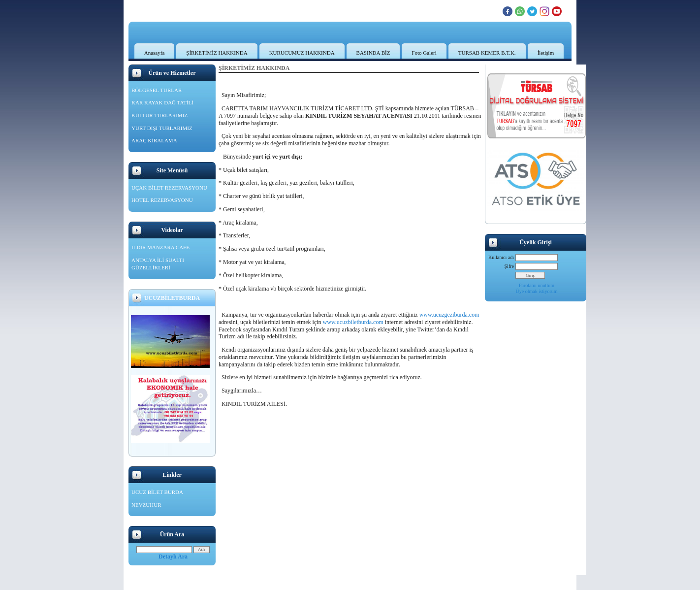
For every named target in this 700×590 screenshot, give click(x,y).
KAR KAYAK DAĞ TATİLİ (162, 102)
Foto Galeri (424, 53)
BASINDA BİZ (373, 53)
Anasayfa (155, 53)
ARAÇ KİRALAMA (154, 140)
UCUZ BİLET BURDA (157, 492)
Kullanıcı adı (501, 257)
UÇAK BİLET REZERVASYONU (169, 188)
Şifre (509, 266)
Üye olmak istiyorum (537, 291)
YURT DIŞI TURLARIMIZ (162, 128)
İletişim (546, 53)
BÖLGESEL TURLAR (157, 90)
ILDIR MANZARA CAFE (160, 247)
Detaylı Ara (173, 557)
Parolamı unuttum (537, 285)
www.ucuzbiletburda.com (353, 322)
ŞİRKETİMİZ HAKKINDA (217, 53)
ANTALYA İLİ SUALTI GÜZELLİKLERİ (158, 264)
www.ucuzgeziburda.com (449, 315)
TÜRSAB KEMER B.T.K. (487, 53)
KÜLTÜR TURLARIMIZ (159, 115)
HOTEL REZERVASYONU (162, 200)
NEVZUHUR (146, 505)
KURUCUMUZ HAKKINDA (302, 53)
